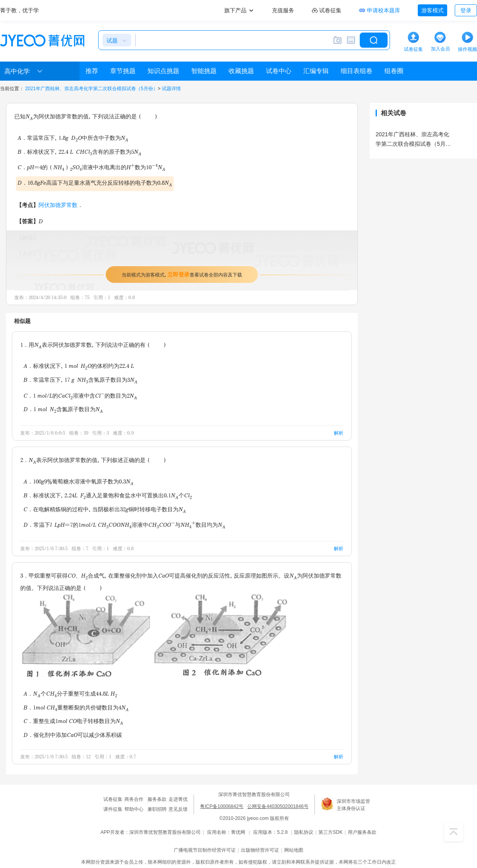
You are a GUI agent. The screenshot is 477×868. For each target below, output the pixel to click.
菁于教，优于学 (19, 10)
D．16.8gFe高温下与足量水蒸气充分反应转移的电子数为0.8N (95, 183)
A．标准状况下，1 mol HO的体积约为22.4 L (79, 366)
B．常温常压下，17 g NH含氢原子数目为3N (80, 380)
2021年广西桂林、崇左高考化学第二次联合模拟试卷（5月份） (91, 89)
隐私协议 (304, 832)
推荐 (92, 71)
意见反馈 (178, 809)
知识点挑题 (163, 71)
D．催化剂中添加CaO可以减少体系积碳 (73, 735)
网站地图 (294, 850)
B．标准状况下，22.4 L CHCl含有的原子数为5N (79, 152)
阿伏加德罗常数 (58, 205)
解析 (339, 433)
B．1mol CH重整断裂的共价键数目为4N (76, 708)
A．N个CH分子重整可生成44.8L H (70, 694)
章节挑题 (123, 71)
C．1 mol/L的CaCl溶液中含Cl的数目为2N (80, 395)
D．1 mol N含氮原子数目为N (63, 410)
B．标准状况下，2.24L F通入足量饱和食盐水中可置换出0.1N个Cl (108, 496)
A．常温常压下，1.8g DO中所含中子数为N (73, 138)
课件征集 (113, 809)
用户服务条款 (362, 832)
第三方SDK (331, 832)
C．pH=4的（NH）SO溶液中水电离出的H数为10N (91, 167)
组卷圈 (394, 71)
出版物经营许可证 (260, 850)
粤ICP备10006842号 (222, 806)
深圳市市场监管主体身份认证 (353, 805)
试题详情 (171, 89)
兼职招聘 (157, 809)
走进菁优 (178, 799)
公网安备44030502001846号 (278, 806)
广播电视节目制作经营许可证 (205, 850)
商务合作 (134, 799)
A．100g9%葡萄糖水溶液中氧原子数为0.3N (79, 482)
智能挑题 (204, 71)
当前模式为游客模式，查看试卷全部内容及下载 (182, 274)
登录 (466, 10)
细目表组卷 (357, 71)
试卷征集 (113, 799)
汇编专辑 (316, 71)
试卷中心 (279, 71)
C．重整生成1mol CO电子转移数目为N (73, 722)
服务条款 (157, 799)
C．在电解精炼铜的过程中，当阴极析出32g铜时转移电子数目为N (105, 510)
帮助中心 (134, 809)
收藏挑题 (241, 71)
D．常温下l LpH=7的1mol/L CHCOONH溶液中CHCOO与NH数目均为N (124, 525)
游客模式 (432, 10)
